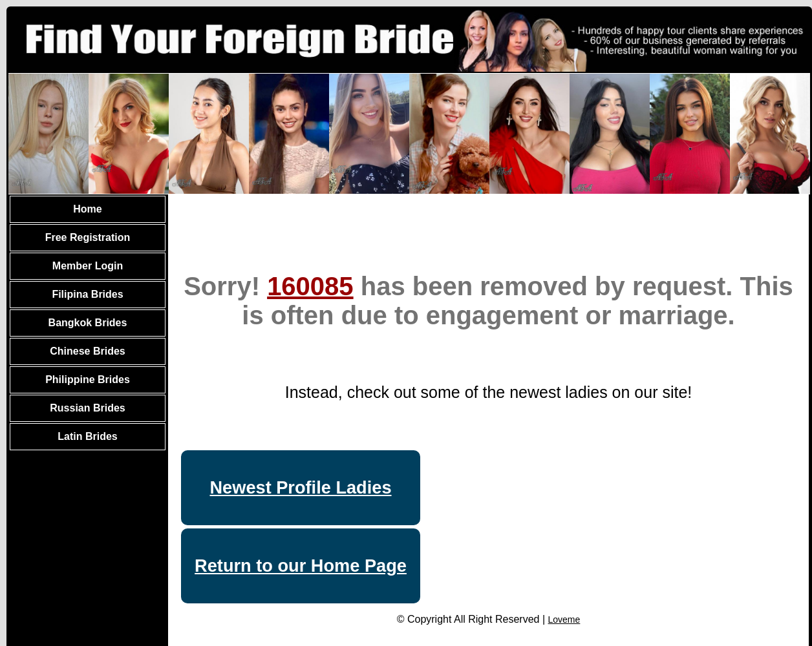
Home (87, 209)
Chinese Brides (87, 351)
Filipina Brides (87, 294)
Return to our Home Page (301, 566)
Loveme (564, 620)
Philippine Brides (88, 380)
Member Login (88, 266)
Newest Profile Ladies (300, 487)
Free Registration (88, 237)
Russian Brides (87, 408)
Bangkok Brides (88, 323)
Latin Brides (87, 436)
